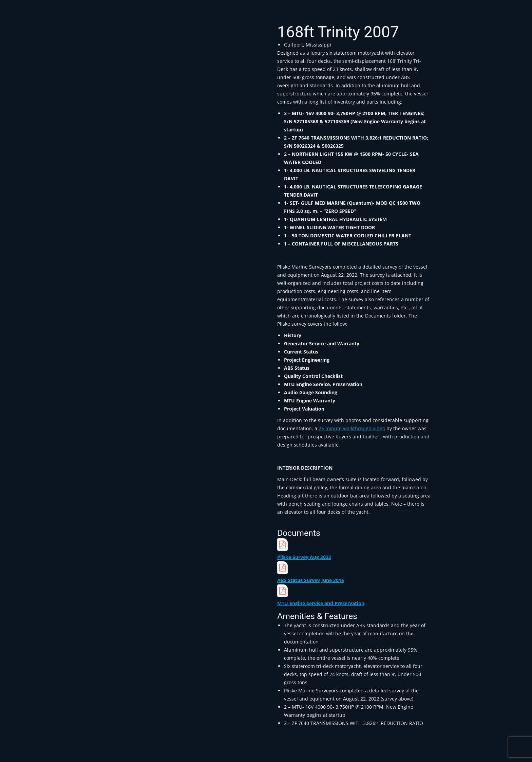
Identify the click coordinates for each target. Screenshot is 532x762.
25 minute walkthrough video (352, 428)
